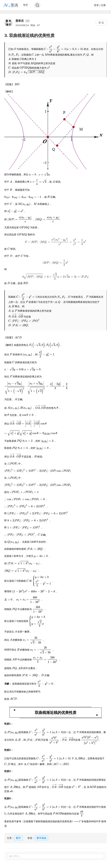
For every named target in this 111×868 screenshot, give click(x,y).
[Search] (37, 5)
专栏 (25, 5)
